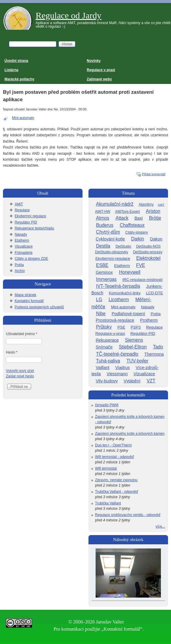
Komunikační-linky (125, 293)
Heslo (12, 352)
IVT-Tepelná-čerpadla (118, 286)
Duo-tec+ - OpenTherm (113, 445)
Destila (103, 246)
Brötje (155, 218)
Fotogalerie (23, 253)
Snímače (104, 347)
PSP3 (136, 327)
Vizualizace (23, 246)
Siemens (134, 340)
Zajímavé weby (99, 79)
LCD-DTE (155, 293)
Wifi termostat (106, 468)
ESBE (102, 265)
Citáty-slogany (137, 232)
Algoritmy (146, 204)
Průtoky (104, 327)
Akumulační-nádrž (115, 204)
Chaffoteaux (132, 225)
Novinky (94, 61)
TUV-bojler (137, 361)
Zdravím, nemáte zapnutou (116, 480)
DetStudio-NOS (148, 246)
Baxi (139, 218)
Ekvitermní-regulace (113, 258)
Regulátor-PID (143, 333)
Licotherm (119, 300)
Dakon (156, 239)
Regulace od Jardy (69, 15)
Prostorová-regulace (115, 320)
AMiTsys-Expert (128, 212)
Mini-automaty (23, 118)
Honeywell (130, 272)
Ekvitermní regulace (30, 216)
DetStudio (123, 246)
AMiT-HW (103, 212)
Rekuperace (107, 340)
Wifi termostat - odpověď (114, 457)
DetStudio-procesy (148, 252)
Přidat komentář (154, 174)
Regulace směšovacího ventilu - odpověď (128, 515)
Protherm (149, 320)
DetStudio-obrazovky (111, 252)
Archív (20, 271)
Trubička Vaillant (108, 503)
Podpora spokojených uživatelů (39, 307)
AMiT (19, 204)
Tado (158, 347)
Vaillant (102, 368)
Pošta (19, 265)
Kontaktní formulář (29, 301)
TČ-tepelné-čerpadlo (117, 354)
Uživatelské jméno (22, 334)
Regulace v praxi (101, 70)
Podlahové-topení (128, 314)
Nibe (101, 314)
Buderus (105, 225)
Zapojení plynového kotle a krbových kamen (130, 434)
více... (160, 526)
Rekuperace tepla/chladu (34, 228)
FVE (140, 265)
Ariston (153, 211)
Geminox (104, 272)
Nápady (21, 235)
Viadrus (122, 368)
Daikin (138, 239)
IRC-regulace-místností (142, 280)
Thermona (154, 354)
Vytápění (132, 381)
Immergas (106, 279)
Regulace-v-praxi (110, 333)
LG (99, 300)
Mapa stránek (25, 295)
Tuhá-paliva (108, 361)
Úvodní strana (16, 61)
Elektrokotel (148, 258)
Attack (122, 218)
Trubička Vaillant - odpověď (117, 492)
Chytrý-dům (108, 232)
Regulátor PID (26, 222)
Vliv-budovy (107, 381)
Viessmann (117, 374)
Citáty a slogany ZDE (31, 259)
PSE (121, 327)
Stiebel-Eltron (133, 347)
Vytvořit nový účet (20, 371)
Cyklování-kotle (110, 239)
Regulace (22, 210)
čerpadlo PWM (107, 405)
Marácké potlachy (19, 79)
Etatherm (22, 240)
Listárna (11, 70)
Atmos (103, 218)
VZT (151, 381)
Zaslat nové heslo (20, 376)
